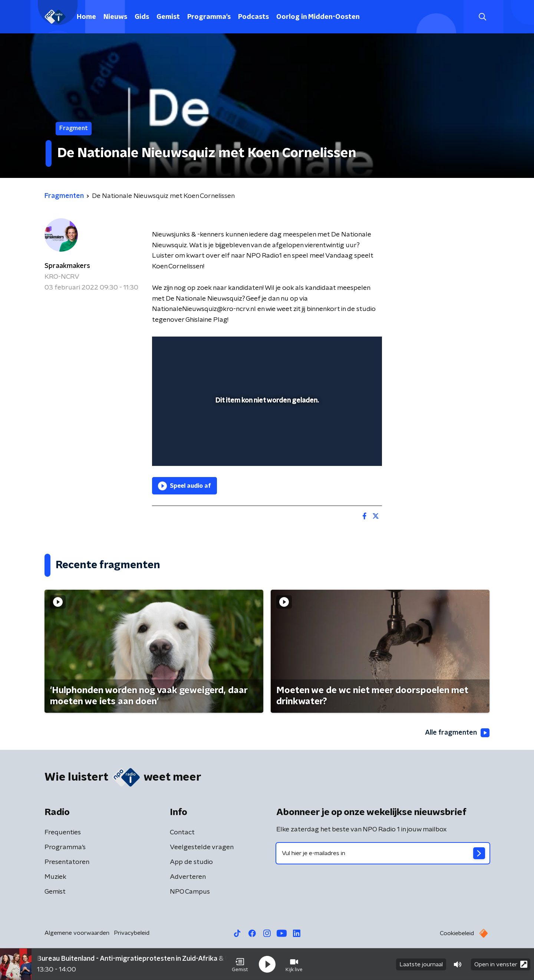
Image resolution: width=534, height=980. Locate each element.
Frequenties (63, 832)
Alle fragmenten (457, 733)
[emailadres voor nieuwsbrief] (383, 853)
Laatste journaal (421, 964)
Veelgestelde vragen (202, 847)
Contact (182, 832)
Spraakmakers (67, 266)
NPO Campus (190, 892)
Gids (142, 17)
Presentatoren (67, 862)
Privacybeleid (132, 933)
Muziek (55, 877)
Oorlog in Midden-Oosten (318, 17)
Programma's (209, 17)
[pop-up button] (349, 450)
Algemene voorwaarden (77, 933)
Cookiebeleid (457, 933)
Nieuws (115, 17)
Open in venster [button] (501, 964)
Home (86, 17)
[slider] (266, 430)
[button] (240, 964)
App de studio (191, 862)
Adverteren (188, 877)
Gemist (168, 17)
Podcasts (253, 17)
